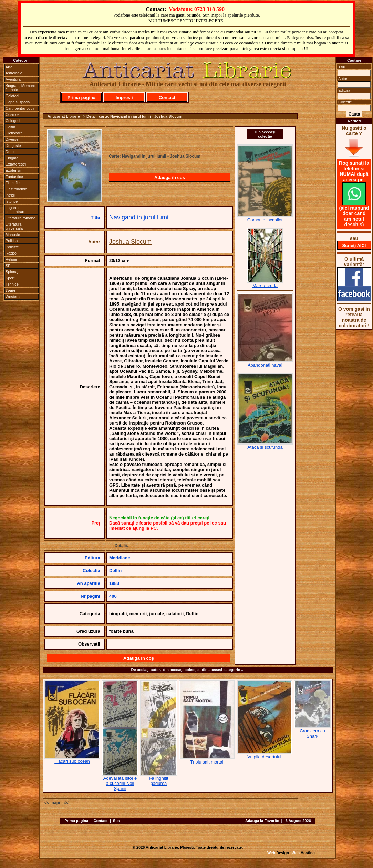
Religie (11, 259)
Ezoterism (14, 170)
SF (8, 266)
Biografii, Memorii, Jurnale (21, 88)
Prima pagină (82, 97)
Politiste (12, 247)
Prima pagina (76, 821)
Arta (9, 67)
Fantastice (14, 177)
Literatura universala (14, 226)
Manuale (13, 235)
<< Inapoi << (56, 803)
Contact (167, 97)
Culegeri (13, 121)
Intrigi (10, 195)
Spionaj (12, 272)
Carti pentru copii (20, 108)
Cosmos (12, 114)
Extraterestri (16, 164)
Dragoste (13, 146)
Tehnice (12, 284)
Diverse (12, 139)
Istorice (12, 201)
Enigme (12, 158)
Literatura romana (20, 218)
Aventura (13, 79)
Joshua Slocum (130, 242)
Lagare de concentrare (15, 210)
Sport (10, 278)
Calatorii (12, 96)
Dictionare (14, 133)
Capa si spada (18, 102)
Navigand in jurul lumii (139, 217)
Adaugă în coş (170, 177)
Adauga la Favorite (262, 821)
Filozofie (13, 183)
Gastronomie (16, 189)
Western (13, 297)
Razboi (11, 253)
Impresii (124, 97)
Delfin (10, 127)
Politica (12, 241)
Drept (10, 152)
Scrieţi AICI (354, 245)
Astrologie (14, 73)
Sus (116, 821)
